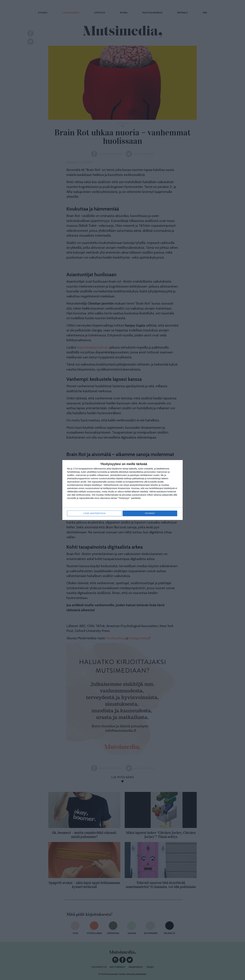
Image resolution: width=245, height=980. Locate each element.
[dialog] (122, 490)
